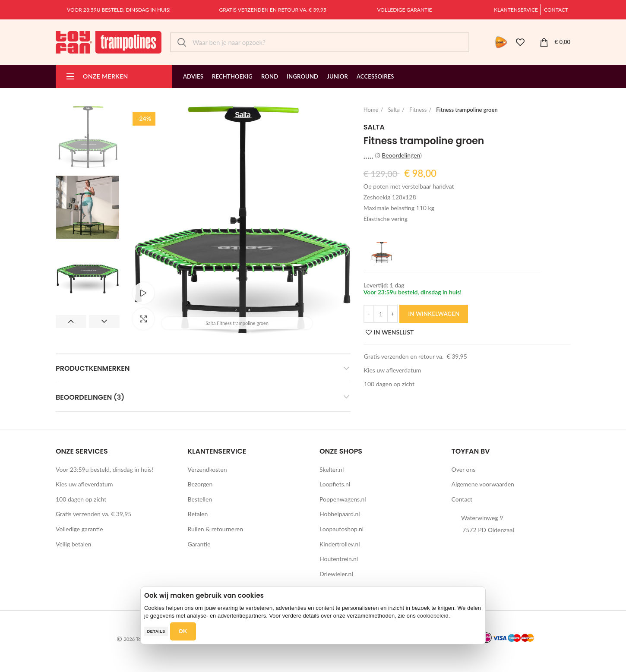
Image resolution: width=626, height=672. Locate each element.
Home (371, 110)
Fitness (418, 110)
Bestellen (200, 499)
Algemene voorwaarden (483, 484)
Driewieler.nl (336, 574)
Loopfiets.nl (335, 484)
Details (156, 631)
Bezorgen (200, 484)
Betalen (198, 514)
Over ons (464, 469)
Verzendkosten (207, 469)
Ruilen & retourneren (216, 529)
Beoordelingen (401, 155)
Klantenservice (516, 10)
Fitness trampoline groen (467, 110)
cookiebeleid (433, 616)
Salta (394, 110)
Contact (556, 10)
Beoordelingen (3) (90, 397)
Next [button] (104, 322)
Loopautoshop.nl (341, 529)
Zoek (182, 42)
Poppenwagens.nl (343, 499)
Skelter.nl (332, 469)
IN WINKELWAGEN (434, 314)
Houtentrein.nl (339, 559)
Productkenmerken (93, 368)
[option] (88, 137)
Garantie (199, 544)
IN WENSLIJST (394, 332)
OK (183, 631)
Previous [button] (71, 322)
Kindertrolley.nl (340, 544)
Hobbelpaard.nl (340, 514)
